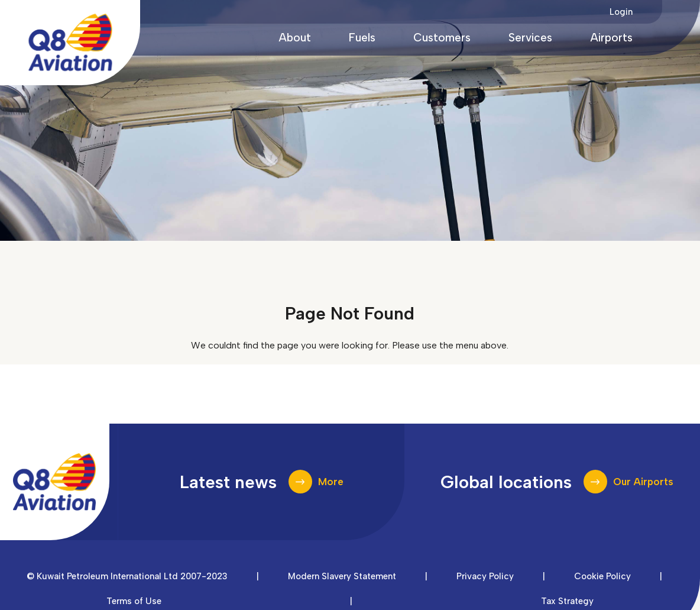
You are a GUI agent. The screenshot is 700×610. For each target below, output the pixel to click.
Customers (442, 38)
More (331, 482)
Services (530, 38)
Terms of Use (134, 601)
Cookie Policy (602, 576)
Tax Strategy (567, 601)
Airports (611, 38)
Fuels (362, 38)
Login (621, 12)
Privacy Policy (485, 576)
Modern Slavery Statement (342, 576)
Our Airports (643, 482)
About (295, 38)
